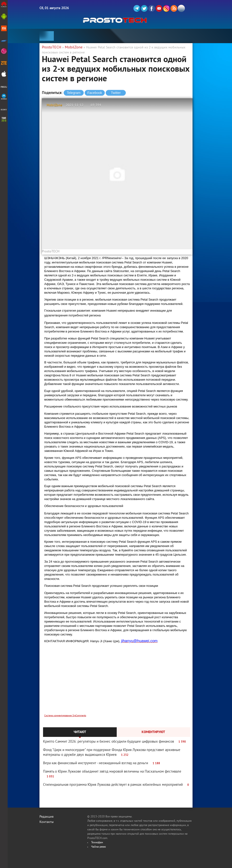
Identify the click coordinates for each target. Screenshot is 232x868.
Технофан (97, 843)
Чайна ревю (99, 847)
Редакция (47, 817)
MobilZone (54, 105)
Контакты (47, 822)
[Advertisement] (117, 683)
